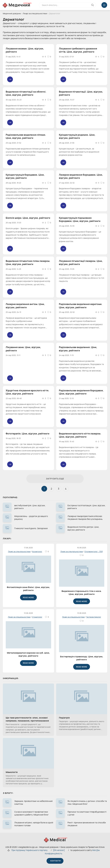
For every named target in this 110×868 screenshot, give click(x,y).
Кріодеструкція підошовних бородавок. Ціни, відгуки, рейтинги (80, 219)
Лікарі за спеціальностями (35, 13)
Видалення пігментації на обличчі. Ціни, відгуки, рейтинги (26, 93)
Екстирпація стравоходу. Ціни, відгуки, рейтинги (82, 658)
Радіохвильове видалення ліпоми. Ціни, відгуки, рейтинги (26, 136)
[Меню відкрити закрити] (104, 5)
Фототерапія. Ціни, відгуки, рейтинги (28, 434)
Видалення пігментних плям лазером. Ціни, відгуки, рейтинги (28, 263)
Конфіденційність (54, 853)
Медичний (19, 5)
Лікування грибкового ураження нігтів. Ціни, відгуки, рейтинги (78, 50)
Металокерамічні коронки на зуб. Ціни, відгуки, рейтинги (29, 654)
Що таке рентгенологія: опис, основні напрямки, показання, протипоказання (27, 719)
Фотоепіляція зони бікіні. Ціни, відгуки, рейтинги (28, 589)
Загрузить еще (55, 479)
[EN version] (59, 850)
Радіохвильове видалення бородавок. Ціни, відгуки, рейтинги (81, 392)
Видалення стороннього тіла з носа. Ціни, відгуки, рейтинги (82, 593)
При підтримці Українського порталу (30, 850)
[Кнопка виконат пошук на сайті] (93, 5)
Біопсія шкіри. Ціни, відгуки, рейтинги (28, 218)
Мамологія (12, 772)
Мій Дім (96, 850)
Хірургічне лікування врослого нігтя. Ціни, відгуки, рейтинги (27, 392)
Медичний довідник (12, 13)
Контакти (55, 861)
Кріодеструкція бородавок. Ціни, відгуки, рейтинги (25, 176)
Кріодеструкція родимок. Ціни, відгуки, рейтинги (77, 136)
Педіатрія (64, 718)
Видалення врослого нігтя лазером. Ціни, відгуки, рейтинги (80, 435)
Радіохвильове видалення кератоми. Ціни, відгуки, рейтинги (81, 306)
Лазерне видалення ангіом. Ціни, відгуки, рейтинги (25, 306)
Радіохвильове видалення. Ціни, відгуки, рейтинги (78, 349)
